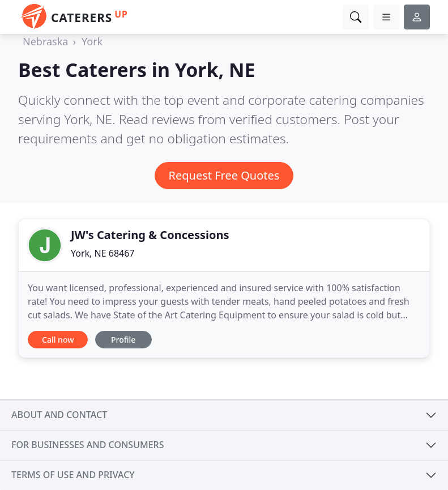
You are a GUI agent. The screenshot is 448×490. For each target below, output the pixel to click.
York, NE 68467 (103, 253)
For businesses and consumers (88, 445)
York (92, 41)
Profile (123, 340)
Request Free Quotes (224, 175)
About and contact (59, 415)
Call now (58, 340)
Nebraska (45, 41)
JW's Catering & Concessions (150, 235)
